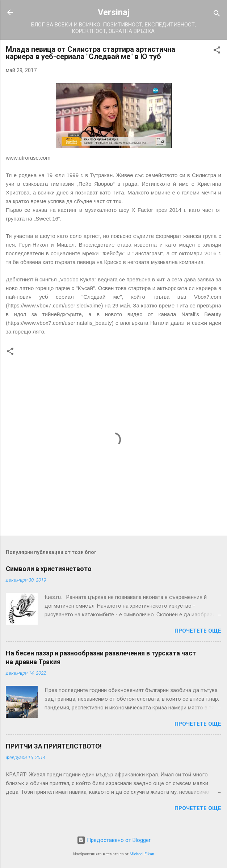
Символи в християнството (49, 569)
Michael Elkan (142, 854)
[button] (217, 51)
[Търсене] (217, 15)
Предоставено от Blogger (114, 840)
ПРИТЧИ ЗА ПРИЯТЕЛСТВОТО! (54, 746)
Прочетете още (198, 631)
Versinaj (114, 12)
